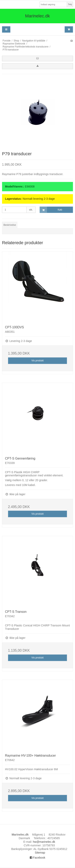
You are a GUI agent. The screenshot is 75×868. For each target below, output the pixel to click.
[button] (37, 58)
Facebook (37, 858)
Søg (70, 4)
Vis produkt (37, 361)
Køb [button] (51, 210)
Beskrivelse (10, 225)
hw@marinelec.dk (44, 842)
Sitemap (40, 853)
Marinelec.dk (38, 16)
